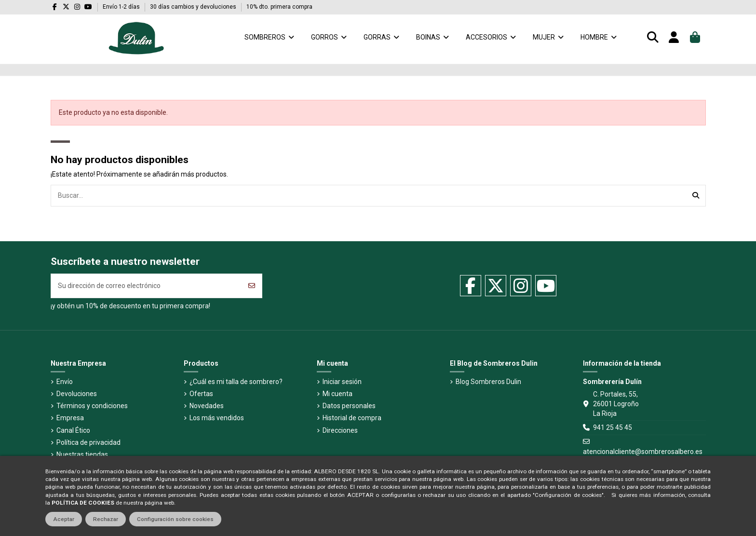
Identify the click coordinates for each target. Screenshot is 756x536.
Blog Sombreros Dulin (488, 382)
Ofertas (201, 394)
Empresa (70, 418)
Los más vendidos (217, 418)
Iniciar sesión (342, 382)
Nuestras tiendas (82, 454)
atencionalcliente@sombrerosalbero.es (643, 452)
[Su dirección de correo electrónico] (147, 286)
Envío (65, 382)
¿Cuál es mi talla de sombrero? (236, 382)
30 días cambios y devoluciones (194, 7)
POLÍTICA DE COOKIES (83, 503)
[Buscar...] (696, 196)
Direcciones (340, 430)
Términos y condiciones (92, 406)
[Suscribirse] (252, 286)
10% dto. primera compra (279, 7)
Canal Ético (73, 430)
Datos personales (349, 406)
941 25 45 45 (613, 427)
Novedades (207, 406)
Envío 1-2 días (122, 7)
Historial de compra (352, 418)
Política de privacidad (88, 442)
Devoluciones (77, 394)
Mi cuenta (337, 394)
